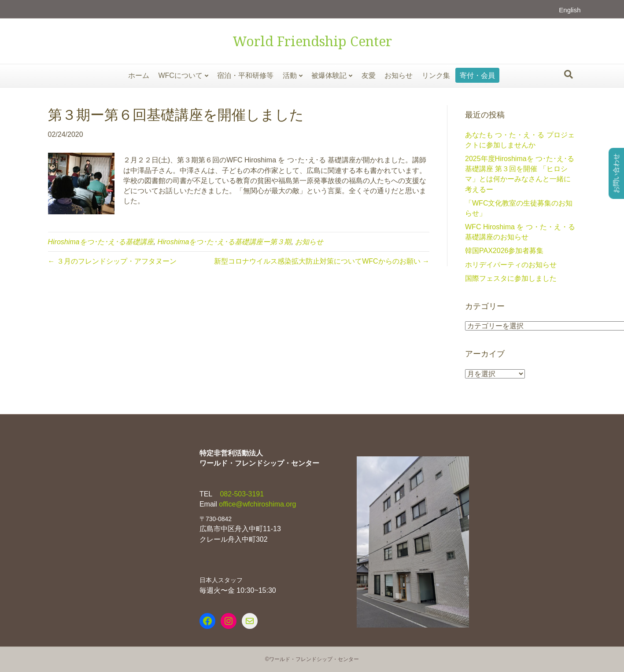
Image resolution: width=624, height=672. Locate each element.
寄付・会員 (477, 75)
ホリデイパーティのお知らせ (511, 265)
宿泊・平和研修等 (245, 75)
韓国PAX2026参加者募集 (504, 251)
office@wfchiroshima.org (257, 504)
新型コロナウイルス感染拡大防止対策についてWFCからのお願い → (322, 261)
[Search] (569, 74)
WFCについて (180, 75)
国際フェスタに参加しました (511, 278)
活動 (290, 75)
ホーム (139, 75)
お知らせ (399, 75)
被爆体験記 (329, 75)
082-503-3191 (241, 494)
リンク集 (436, 75)
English (570, 10)
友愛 (369, 75)
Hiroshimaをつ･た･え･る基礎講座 (101, 242)
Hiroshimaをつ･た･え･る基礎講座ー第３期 (224, 242)
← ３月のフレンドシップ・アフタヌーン (112, 261)
